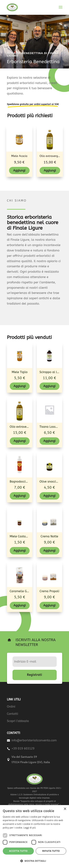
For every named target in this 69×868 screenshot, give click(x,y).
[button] (34, 861)
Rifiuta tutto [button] (51, 851)
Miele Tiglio (20, 372)
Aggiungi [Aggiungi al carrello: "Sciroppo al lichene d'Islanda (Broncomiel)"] (49, 386)
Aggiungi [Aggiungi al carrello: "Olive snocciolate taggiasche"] (49, 496)
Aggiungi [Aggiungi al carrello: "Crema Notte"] (49, 551)
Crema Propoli (49, 591)
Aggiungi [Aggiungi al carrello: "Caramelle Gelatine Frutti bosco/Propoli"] (20, 605)
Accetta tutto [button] (18, 851)
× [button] (65, 809)
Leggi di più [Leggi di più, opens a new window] (30, 828)
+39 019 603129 (23, 748)
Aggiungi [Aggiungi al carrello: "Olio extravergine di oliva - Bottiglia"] (50, 170)
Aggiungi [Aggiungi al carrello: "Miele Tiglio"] (20, 386)
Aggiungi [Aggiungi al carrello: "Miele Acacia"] (19, 170)
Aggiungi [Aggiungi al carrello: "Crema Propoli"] (49, 605)
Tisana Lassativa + (52, 427)
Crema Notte (49, 536)
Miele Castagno (20, 536)
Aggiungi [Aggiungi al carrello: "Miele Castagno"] (20, 551)
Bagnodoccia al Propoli (26, 482)
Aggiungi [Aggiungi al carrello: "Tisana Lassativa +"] (49, 441)
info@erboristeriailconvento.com (34, 740)
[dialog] (34, 837)
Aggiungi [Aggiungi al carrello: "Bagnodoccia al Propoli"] (20, 496)
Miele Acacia (19, 156)
